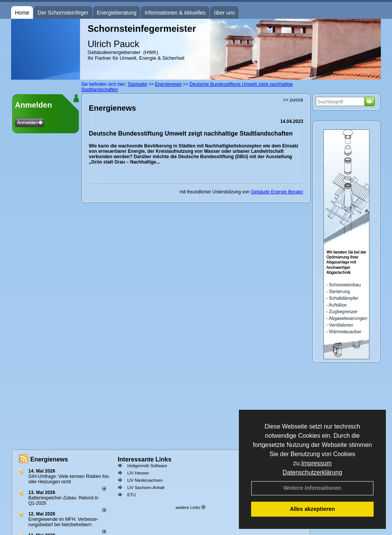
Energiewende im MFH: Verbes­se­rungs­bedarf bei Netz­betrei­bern (63, 522)
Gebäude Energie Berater (277, 192)
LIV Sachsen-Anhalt (146, 488)
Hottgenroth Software (147, 466)
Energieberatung (117, 13)
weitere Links (190, 507)
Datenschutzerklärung (312, 472)
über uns (224, 13)
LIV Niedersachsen (145, 480)
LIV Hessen (138, 473)
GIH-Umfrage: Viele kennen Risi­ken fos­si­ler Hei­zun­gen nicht (69, 479)
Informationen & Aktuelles (175, 13)
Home (22, 13)
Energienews (49, 459)
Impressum (316, 463)
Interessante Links (145, 459)
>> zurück (293, 100)
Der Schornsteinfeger (63, 13)
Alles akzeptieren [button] (312, 509)
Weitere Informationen (312, 488)
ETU (131, 495)
